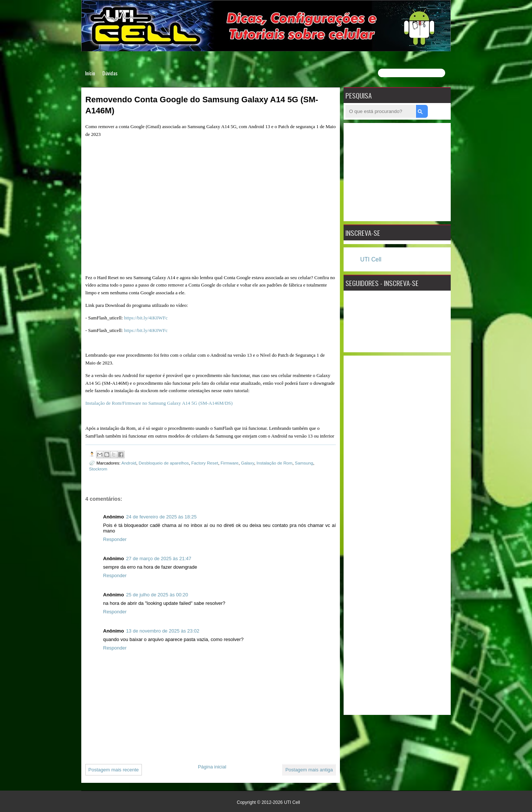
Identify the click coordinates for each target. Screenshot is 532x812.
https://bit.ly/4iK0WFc (146, 318)
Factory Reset (205, 463)
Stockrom (98, 469)
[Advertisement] (397, 171)
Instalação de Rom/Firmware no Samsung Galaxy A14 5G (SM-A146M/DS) (159, 403)
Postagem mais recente (114, 770)
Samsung (304, 463)
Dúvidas (110, 73)
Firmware (230, 463)
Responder (115, 539)
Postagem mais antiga (309, 770)
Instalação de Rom (274, 463)
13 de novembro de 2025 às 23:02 (163, 631)
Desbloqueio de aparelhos (164, 463)
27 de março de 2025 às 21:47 (158, 559)
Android (129, 463)
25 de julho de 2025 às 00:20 (157, 595)
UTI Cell (371, 259)
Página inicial (212, 767)
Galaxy (248, 463)
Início (90, 73)
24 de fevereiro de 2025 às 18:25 (161, 517)
